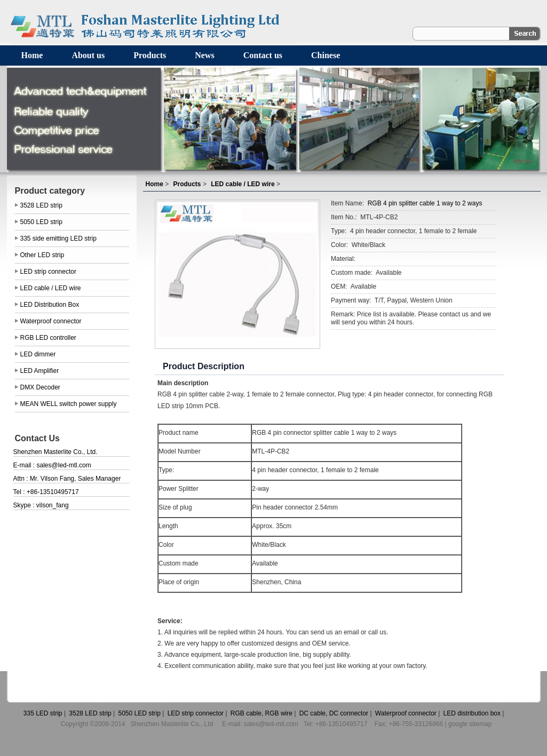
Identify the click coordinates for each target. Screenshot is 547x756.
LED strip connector (48, 272)
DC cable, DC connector (333, 713)
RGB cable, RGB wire (261, 713)
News (204, 55)
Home (32, 55)
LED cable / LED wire (51, 288)
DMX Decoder (40, 387)
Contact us (263, 55)
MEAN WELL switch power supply (69, 404)
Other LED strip (42, 255)
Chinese (326, 55)
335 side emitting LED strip (58, 238)
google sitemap (470, 724)
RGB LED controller (48, 338)
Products (150, 55)
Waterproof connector (51, 321)
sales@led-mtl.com (64, 465)
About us (88, 55)
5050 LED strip (41, 222)
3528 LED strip (41, 205)
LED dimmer (38, 354)
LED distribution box (471, 713)
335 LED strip (42, 713)
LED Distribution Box (50, 305)
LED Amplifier (40, 371)
